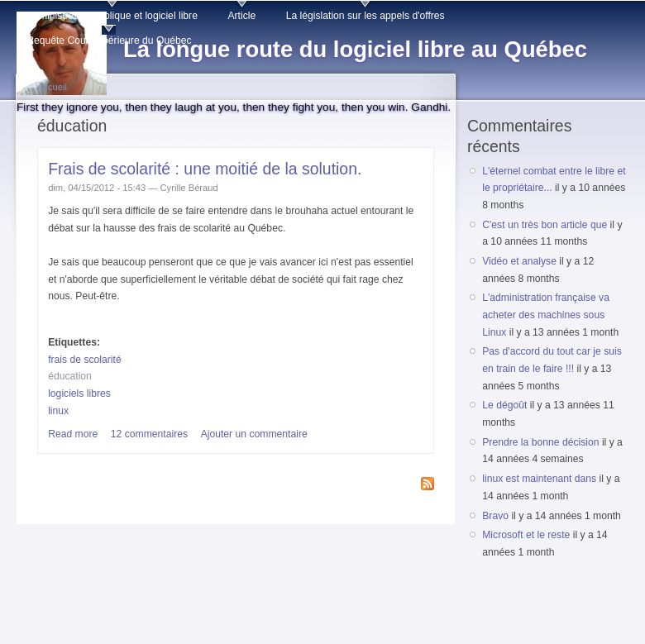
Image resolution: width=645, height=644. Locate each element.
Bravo (495, 516)
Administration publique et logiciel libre (112, 16)
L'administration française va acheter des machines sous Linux (546, 315)
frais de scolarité (85, 360)
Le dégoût (504, 405)
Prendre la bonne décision (540, 442)
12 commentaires (149, 434)
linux (58, 411)
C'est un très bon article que (545, 225)
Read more (73, 434)
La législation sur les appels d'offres (365, 16)
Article (241, 16)
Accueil (52, 87)
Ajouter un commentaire (254, 434)
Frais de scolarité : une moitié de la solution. (205, 169)
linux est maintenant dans (539, 479)
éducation (70, 376)
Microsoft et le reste (526, 535)
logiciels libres (79, 394)
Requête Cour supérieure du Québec (109, 41)
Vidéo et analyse (519, 261)
